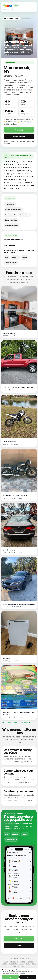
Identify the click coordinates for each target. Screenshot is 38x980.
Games (28, 964)
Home (5, 10)
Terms (21, 959)
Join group (19, 130)
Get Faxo (19, 939)
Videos (4, 964)
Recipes (22, 964)
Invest (16, 959)
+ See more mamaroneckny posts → (16, 723)
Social (6, 962)
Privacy (28, 959)
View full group (19, 136)
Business (30, 962)
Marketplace (13, 964)
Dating (23, 962)
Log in (11, 10)
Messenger (14, 962)
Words (34, 964)
